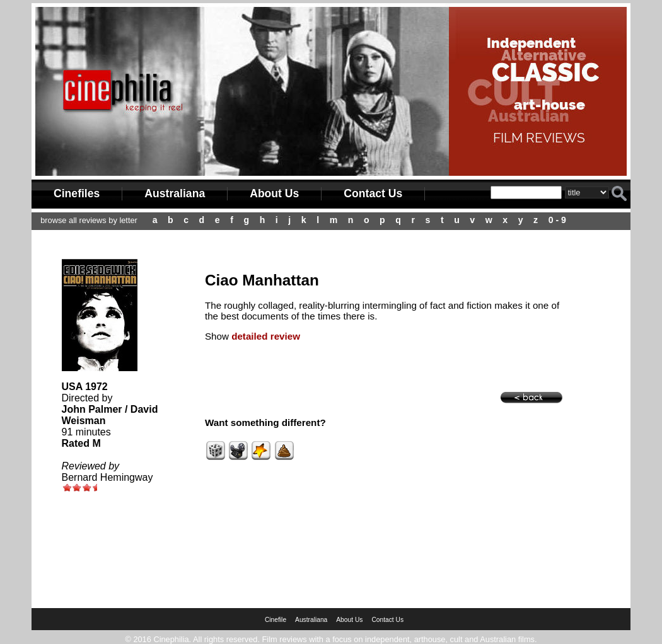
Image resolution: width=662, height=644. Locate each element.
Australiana (175, 193)
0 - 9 (557, 220)
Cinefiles (77, 193)
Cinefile (276, 620)
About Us (274, 193)
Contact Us (373, 193)
